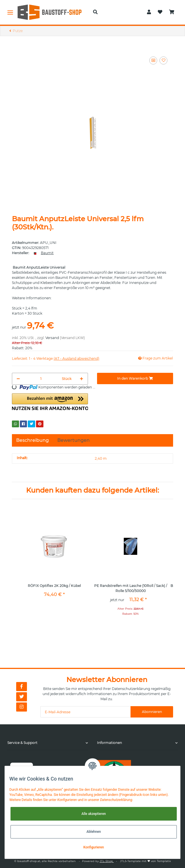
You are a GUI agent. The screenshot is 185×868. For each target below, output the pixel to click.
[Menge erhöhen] (82, 379)
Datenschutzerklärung (131, 689)
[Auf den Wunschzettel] (163, 60)
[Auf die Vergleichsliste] (153, 60)
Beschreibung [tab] (32, 440)
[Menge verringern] (18, 379)
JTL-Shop (107, 861)
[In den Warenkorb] (135, 378)
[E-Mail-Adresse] (86, 712)
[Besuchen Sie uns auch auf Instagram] (22, 707)
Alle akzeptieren (94, 814)
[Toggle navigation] (10, 12)
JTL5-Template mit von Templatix (145, 861)
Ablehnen (94, 832)
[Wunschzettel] (160, 12)
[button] (95, 12)
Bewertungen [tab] (73, 440)
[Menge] (41, 379)
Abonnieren (152, 712)
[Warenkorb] (172, 12)
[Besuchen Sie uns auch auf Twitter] (22, 697)
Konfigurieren (94, 847)
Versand (52, 338)
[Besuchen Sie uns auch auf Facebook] (22, 687)
